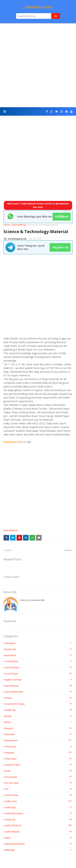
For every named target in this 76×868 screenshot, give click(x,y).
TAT (39, 789)
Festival (39, 698)
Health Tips (39, 710)
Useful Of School (39, 825)
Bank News (39, 655)
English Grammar (39, 680)
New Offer (39, 734)
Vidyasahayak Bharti (39, 844)
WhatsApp (39, 850)
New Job (39, 728)
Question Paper (39, 765)
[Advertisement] (38, 66)
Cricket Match (39, 661)
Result (39, 771)
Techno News (39, 795)
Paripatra (39, 753)
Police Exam (39, 759)
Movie (39, 722)
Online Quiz (39, 747)
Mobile (39, 716)
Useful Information (39, 813)
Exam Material (19, 225)
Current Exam (39, 674)
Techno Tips (39, 801)
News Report (39, 740)
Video (39, 838)
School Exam (39, 777)
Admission (39, 643)
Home (7, 225)
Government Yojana (39, 704)
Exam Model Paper (39, 692)
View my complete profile (32, 600)
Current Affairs (39, 667)
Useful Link (39, 819)
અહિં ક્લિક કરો (60, 247)
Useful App (39, 807)
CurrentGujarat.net (17, 239)
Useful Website (39, 832)
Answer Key (39, 649)
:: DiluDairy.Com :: (38, 7)
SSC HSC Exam (39, 783)
